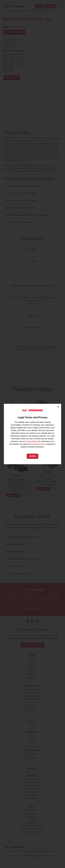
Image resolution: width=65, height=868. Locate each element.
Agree (33, 456)
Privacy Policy (31, 441)
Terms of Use (39, 444)
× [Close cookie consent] (58, 407)
